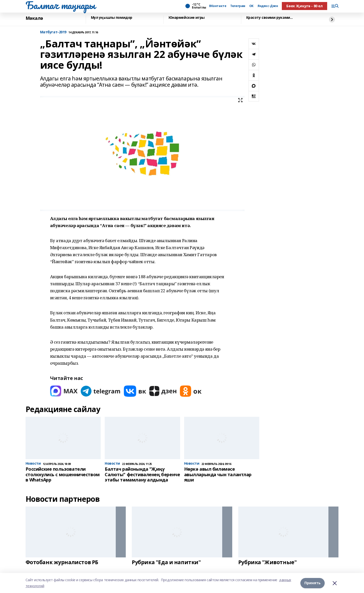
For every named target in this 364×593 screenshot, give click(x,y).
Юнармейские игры (187, 18)
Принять (313, 583)
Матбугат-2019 (53, 32)
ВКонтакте (218, 6)
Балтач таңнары (60, 5)
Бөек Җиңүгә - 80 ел (304, 6)
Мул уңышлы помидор (112, 18)
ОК (251, 6)
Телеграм (238, 6)
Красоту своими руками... (270, 18)
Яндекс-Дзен (268, 6)
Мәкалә (34, 18)
